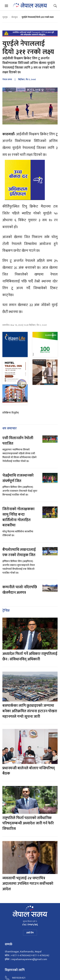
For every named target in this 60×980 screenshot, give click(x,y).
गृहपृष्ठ (5, 17)
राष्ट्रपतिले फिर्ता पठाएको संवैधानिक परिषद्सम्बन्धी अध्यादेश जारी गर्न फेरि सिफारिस (28, 823)
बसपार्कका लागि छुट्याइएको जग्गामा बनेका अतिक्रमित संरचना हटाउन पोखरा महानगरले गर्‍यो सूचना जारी (30, 711)
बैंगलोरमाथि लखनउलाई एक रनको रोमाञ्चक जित (19, 552)
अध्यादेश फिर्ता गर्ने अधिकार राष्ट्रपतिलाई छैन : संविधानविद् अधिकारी (30, 656)
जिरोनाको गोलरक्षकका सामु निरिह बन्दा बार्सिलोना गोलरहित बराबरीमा (18, 517)
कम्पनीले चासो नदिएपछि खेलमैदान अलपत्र (20, 590)
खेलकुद (15, 17)
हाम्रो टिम (30, 933)
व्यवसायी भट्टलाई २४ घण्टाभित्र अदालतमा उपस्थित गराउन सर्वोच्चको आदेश (28, 884)
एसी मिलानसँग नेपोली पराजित (18, 441)
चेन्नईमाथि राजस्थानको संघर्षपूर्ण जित (18, 478)
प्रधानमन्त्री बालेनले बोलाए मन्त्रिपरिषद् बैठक (29, 771)
